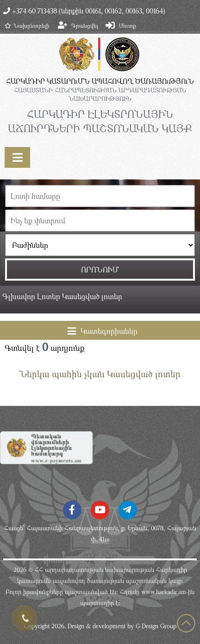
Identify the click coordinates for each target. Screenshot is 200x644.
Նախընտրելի (27, 25)
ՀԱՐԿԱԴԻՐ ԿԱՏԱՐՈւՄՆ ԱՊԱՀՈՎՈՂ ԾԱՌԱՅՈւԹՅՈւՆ (100, 81)
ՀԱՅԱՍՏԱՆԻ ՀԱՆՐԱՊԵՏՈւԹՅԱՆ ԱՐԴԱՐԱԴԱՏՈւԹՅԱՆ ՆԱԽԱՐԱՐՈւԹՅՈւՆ (100, 94)
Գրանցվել (85, 25)
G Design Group (156, 626)
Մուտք (128, 25)
